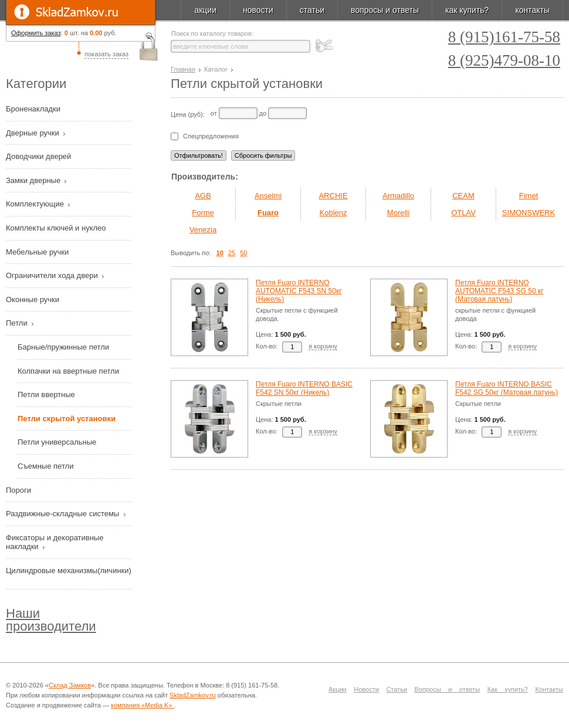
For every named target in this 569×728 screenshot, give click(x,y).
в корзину (323, 346)
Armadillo (398, 196)
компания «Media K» (143, 705)
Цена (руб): (188, 114)
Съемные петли (45, 466)
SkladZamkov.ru (81, 12)
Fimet (529, 196)
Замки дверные (34, 180)
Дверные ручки (33, 133)
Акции (338, 689)
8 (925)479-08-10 (504, 61)
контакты (532, 10)
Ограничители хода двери (53, 275)
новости (258, 10)
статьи (312, 10)
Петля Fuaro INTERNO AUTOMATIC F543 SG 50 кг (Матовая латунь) (499, 291)
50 (243, 253)
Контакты (550, 689)
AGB (203, 196)
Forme (203, 213)
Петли (18, 323)
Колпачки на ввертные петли (68, 371)
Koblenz (333, 213)
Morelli (398, 213)
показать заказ (106, 54)
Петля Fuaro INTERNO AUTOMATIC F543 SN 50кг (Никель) (299, 291)
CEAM (463, 196)
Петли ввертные (46, 395)
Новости (366, 689)
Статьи (397, 689)
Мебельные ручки (38, 252)
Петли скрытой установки (67, 419)
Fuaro (268, 213)
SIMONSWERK (529, 213)
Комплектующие (36, 204)
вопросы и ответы (385, 10)
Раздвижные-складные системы (64, 514)
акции (205, 10)
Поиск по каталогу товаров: (212, 34)
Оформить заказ (36, 33)
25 (232, 253)
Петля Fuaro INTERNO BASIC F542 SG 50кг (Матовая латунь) (507, 388)
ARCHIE (333, 196)
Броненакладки (34, 109)
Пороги (20, 490)
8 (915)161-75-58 (504, 37)
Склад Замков (70, 685)
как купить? (467, 10)
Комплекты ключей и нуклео (57, 228)
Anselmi (268, 196)
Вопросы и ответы (448, 689)
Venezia (203, 230)
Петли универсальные (57, 442)
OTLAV (463, 213)
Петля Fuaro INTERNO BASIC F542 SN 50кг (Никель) (304, 388)
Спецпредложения (211, 136)
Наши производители (51, 620)
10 (220, 253)
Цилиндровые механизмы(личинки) (69, 570)
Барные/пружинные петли (63, 347)
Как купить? (508, 689)
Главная (183, 69)
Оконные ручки (34, 299)
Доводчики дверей (40, 156)
